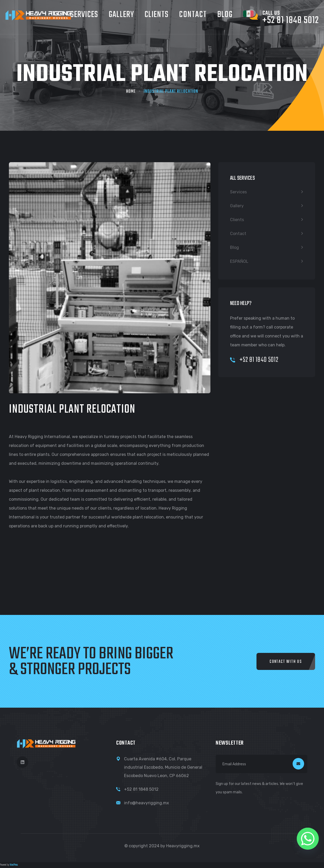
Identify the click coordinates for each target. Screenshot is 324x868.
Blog (225, 15)
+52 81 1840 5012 (254, 360)
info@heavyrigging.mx (147, 803)
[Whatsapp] (308, 839)
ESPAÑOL (239, 261)
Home (131, 92)
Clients (157, 15)
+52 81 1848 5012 (141, 789)
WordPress (14, 865)
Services (238, 192)
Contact (193, 15)
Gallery (121, 15)
